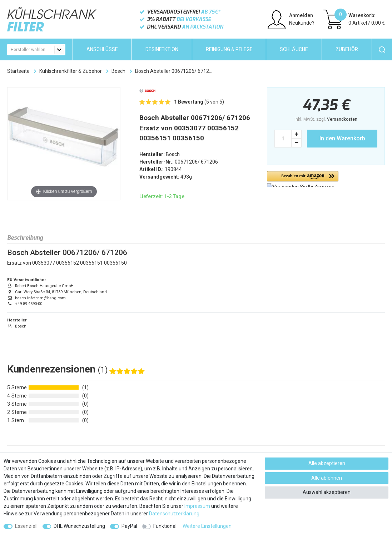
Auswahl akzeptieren (327, 492)
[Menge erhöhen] (297, 134)
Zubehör (347, 49)
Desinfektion (162, 49)
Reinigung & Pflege (229, 49)
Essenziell (26, 526)
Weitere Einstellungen (207, 526)
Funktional (165, 526)
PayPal (129, 526)
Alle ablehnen (327, 478)
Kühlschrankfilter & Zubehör (71, 71)
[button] (303, 179)
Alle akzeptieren (327, 463)
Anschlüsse (102, 49)
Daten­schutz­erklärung (174, 514)
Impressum (197, 506)
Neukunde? (302, 23)
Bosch (118, 71)
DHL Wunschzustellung (79, 526)
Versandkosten (342, 119)
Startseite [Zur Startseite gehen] (18, 71)
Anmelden (301, 15)
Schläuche (294, 49)
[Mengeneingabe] (283, 139)
